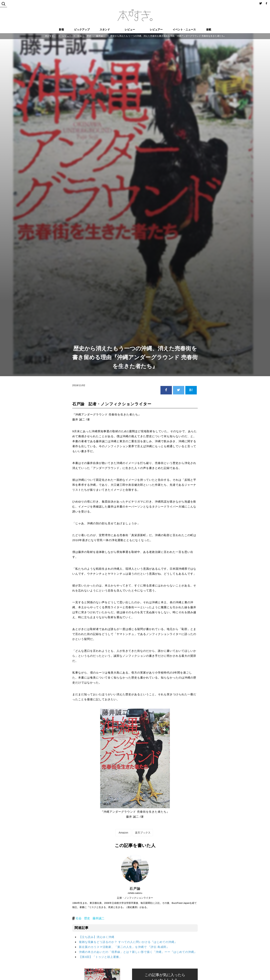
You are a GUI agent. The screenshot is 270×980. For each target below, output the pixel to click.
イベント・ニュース (184, 30)
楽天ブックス (143, 833)
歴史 (87, 918)
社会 (79, 918)
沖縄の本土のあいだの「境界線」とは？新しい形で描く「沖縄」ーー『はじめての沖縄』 (138, 952)
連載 (209, 30)
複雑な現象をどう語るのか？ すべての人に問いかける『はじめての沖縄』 (128, 942)
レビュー (130, 30)
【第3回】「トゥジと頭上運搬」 (100, 957)
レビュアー (156, 30)
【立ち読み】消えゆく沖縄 (97, 937)
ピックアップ (82, 30)
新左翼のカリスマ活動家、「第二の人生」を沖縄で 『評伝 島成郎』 (124, 947)
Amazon (123, 833)
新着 (61, 30)
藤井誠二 (98, 918)
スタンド (105, 30)
